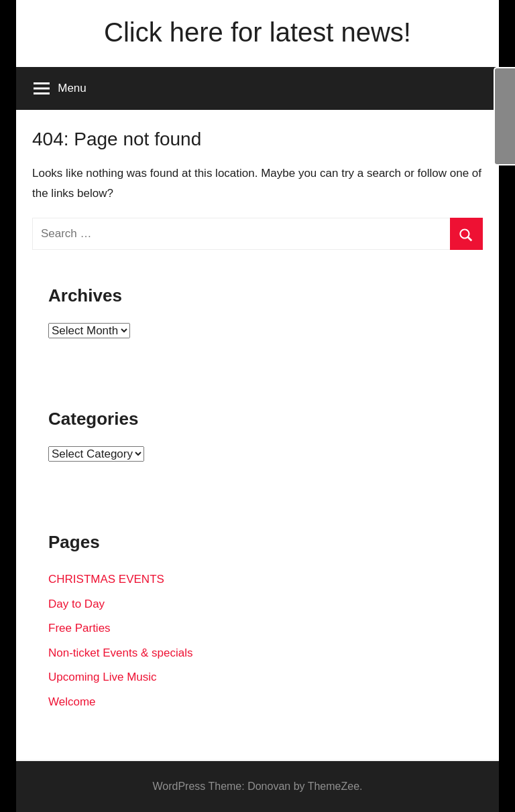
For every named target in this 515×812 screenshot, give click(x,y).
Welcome (72, 702)
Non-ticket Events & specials (120, 653)
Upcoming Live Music (103, 677)
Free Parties (79, 628)
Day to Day (76, 604)
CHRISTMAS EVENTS (106, 579)
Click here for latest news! (257, 32)
